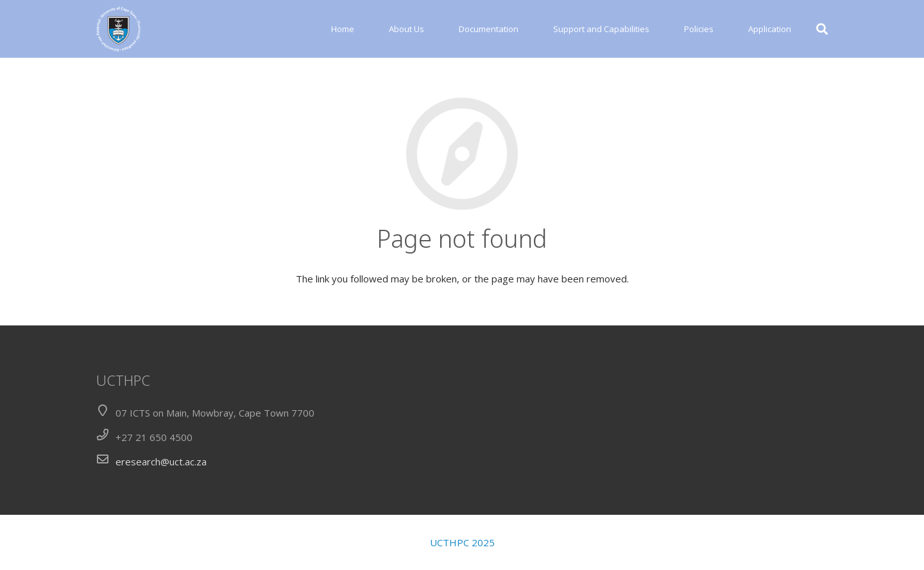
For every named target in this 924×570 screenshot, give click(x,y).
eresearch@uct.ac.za (161, 462)
